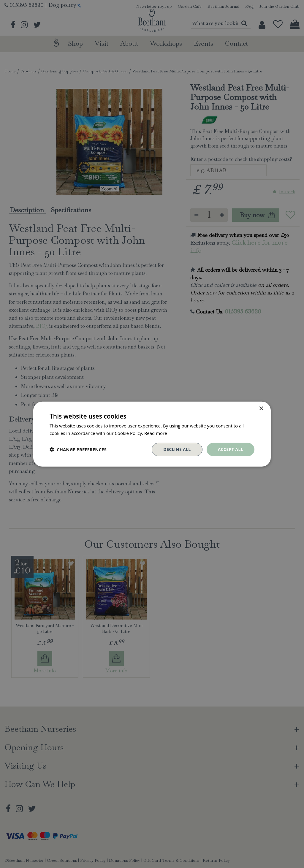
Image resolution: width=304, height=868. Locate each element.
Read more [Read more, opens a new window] (156, 433)
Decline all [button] (177, 449)
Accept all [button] (231, 449)
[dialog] (152, 434)
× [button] (261, 409)
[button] (78, 449)
